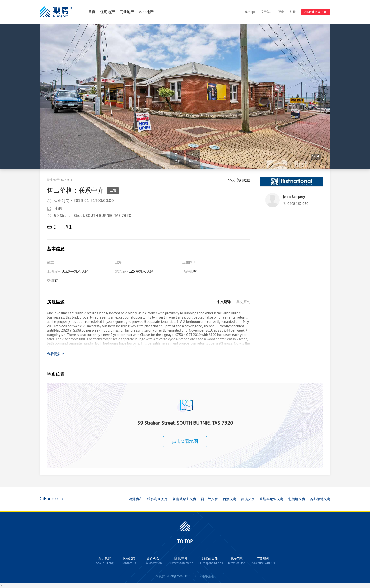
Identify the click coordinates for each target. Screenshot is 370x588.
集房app (250, 12)
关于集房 (267, 12)
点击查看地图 (185, 442)
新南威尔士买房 (184, 499)
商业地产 (127, 12)
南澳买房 (248, 499)
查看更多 (56, 354)
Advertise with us (316, 12)
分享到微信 (241, 180)
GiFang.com (174, 576)
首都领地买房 (320, 499)
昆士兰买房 (209, 499)
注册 (293, 12)
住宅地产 (108, 12)
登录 (281, 12)
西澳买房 (230, 499)
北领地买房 (297, 499)
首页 (92, 12)
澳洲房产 (136, 499)
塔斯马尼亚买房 (271, 499)
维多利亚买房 (157, 499)
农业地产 (146, 12)
